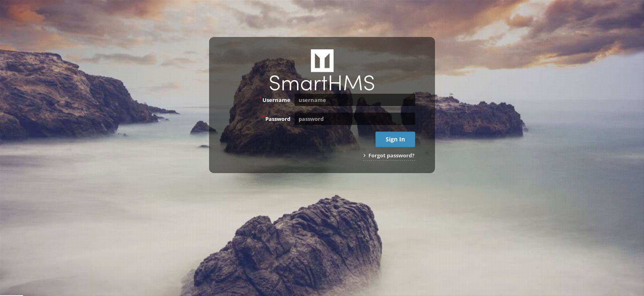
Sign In (395, 139)
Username (275, 99)
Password (276, 118)
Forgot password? (389, 155)
